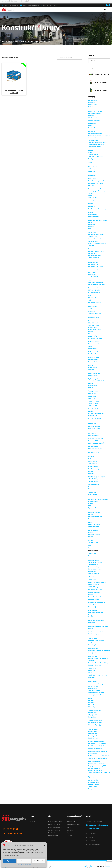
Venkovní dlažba (93, 140)
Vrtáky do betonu (94, 401)
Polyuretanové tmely (95, 569)
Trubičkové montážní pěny (97, 617)
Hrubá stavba (92, 179)
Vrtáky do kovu (93, 405)
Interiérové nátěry (94, 318)
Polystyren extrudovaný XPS (97, 766)
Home (3, 41)
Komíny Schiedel (94, 217)
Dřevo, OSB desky (94, 167)
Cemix (90, 222)
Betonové (91, 471)
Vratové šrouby (93, 542)
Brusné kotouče (93, 360)
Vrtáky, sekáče (93, 397)
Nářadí (90, 321)
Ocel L (90, 296)
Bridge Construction (54, 836)
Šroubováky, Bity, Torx (95, 338)
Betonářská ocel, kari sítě (96, 181)
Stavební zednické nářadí (96, 381)
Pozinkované (92, 556)
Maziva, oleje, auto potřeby (97, 603)
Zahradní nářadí (93, 409)
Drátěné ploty (92, 128)
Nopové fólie (92, 311)
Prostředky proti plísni (95, 589)
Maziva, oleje (92, 607)
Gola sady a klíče (94, 325)
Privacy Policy (21, 865)
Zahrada (91, 150)
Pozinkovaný (92, 274)
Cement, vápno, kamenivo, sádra (98, 191)
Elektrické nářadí (94, 342)
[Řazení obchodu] (70, 57)
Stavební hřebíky (94, 527)
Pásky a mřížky (93, 688)
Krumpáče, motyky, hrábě (96, 413)
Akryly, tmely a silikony (95, 563)
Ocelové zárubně (94, 784)
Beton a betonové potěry (96, 235)
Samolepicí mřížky (94, 690)
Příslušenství (92, 571)
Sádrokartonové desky (95, 710)
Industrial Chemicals (54, 833)
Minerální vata (93, 754)
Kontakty (32, 822)
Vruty (36, 41)
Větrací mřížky (93, 492)
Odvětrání (91, 457)
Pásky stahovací (93, 375)
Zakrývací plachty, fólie (96, 157)
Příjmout (9, 861)
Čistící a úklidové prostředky (97, 583)
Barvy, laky (92, 103)
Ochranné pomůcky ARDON (97, 439)
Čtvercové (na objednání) (96, 282)
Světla (90, 346)
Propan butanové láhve (95, 134)
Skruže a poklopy (94, 485)
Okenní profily (93, 734)
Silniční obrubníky (94, 118)
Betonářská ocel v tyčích (96, 183)
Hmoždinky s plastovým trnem (98, 746)
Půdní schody (93, 656)
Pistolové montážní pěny (96, 613)
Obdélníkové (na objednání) (97, 284)
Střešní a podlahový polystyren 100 (99, 773)
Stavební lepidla (93, 241)
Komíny (91, 212)
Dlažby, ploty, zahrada (95, 111)
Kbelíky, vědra (93, 385)
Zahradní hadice (93, 155)
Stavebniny (70, 830)
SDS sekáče (92, 399)
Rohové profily (93, 736)
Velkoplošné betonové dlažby (97, 142)
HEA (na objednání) (94, 290)
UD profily (91, 705)
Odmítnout (24, 861)
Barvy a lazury (93, 100)
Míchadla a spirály (94, 344)
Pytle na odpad (93, 379)
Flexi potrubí (92, 489)
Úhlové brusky (93, 348)
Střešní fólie (92, 669)
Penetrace (92, 623)
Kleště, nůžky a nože (95, 330)
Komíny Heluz (93, 215)
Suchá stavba (92, 682)
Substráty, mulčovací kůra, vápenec (99, 136)
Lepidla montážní (94, 599)
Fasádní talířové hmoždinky (97, 742)
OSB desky (92, 169)
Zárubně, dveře (93, 780)
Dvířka (90, 459)
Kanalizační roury (94, 469)
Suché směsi (92, 232)
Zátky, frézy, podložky (95, 748)
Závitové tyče (92, 554)
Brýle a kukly (92, 433)
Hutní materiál (71, 822)
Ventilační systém (94, 487)
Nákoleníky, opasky (94, 429)
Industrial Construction (55, 824)
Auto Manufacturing (54, 830)
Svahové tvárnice (94, 138)
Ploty (90, 126)
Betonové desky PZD (95, 189)
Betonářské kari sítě (94, 302)
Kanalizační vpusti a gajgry (97, 477)
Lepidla (91, 595)
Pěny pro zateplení (94, 762)
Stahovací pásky (93, 546)
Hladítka (91, 383)
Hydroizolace (93, 307)
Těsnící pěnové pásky (95, 695)
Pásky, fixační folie (94, 373)
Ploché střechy (93, 648)
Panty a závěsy (93, 789)
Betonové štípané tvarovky (96, 251)
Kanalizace (92, 207)
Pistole (91, 388)
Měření (91, 365)
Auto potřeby (92, 605)
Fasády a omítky (93, 501)
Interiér (91, 503)
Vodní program (93, 391)
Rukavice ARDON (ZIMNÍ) (96, 443)
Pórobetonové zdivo (95, 256)
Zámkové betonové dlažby (96, 145)
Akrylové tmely (93, 565)
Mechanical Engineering (55, 827)
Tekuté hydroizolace (95, 313)
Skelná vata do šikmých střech (98, 758)
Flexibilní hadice (93, 467)
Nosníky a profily (94, 288)
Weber (90, 229)
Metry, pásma (92, 368)
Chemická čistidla (94, 585)
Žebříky (91, 159)
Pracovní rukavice (94, 452)
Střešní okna (92, 673)
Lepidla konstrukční (94, 597)
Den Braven (92, 225)
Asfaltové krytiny (94, 643)
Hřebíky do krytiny (94, 524)
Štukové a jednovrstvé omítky (97, 243)
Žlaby (90, 162)
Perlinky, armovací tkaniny (96, 764)
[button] (44, 845)
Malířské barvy (93, 107)
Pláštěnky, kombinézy (95, 449)
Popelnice (92, 131)
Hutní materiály (93, 262)
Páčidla (91, 332)
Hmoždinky (92, 514)
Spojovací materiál (27, 41)
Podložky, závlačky (94, 535)
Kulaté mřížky (93, 495)
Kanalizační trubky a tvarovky (97, 209)
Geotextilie (92, 201)
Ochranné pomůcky (94, 427)
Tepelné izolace (93, 729)
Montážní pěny (93, 610)
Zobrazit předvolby (38, 861)
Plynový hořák (93, 336)
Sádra (90, 195)
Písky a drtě (92, 124)
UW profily (92, 707)
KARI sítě (91, 185)
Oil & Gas (70, 836)
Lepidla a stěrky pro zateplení (98, 752)
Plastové (91, 473)
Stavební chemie (94, 560)
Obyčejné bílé (93, 715)
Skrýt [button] (28, 1)
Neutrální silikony (94, 567)
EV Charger (92, 176)
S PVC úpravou (93, 277)
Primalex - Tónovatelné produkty (98, 499)
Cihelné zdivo (93, 253)
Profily (90, 698)
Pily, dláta (91, 334)
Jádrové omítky (93, 237)
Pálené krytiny (93, 645)
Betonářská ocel (93, 264)
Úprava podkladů (93, 508)
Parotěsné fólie (93, 686)
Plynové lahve (71, 833)
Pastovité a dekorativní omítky (98, 220)
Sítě (90, 300)
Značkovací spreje (94, 634)
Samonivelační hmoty (95, 239)
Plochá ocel (92, 298)
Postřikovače (92, 393)
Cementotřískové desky (96, 684)
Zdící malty (92, 245)
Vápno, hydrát (93, 198)
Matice (90, 532)
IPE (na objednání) (94, 292)
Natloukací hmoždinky (95, 517)
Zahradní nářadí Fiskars (96, 419)
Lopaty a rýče (93, 415)
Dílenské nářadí (93, 323)
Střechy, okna (93, 638)
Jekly (90, 280)
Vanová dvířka (93, 463)
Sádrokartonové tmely (95, 721)
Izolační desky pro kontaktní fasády (99, 756)
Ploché (91, 537)
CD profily (91, 700)
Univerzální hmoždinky (95, 519)
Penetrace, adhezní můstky (97, 620)
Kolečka (91, 411)
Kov (89, 506)
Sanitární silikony (94, 573)
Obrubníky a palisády (95, 114)
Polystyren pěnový (94, 768)
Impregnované (93, 713)
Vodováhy (91, 370)
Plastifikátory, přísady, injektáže (98, 626)
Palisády (91, 116)
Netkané (91, 203)
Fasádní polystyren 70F (96, 770)
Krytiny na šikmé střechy (96, 641)
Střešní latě (92, 171)
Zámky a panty (93, 787)
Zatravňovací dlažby (94, 147)
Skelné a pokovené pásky (96, 693)
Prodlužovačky (93, 354)
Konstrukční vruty (94, 550)
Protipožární (92, 615)
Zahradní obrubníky (94, 120)
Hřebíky (91, 522)
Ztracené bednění (94, 258)
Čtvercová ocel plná (94, 270)
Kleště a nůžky (93, 327)
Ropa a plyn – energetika (55, 822)
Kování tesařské (93, 530)
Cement (91, 193)
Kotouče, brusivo (94, 357)
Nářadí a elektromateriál (74, 824)
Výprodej (91, 777)
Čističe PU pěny (93, 587)
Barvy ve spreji (93, 105)
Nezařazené (92, 423)
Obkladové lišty (93, 479)
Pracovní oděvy (93, 447)
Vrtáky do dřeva (93, 403)
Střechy (69, 827)
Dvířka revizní (93, 461)
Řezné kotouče (93, 362)
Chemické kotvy (93, 577)
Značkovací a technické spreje (98, 632)
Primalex (91, 227)
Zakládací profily (93, 738)
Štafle (90, 152)
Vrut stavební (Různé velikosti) (14, 92)
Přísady (91, 628)
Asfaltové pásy (93, 309)
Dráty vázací (92, 272)
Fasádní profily (93, 732)
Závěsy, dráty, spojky (95, 725)
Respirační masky (94, 435)
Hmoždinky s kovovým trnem (97, 744)
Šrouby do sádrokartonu (96, 723)
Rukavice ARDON (94, 441)
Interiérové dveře (94, 782)
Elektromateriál (93, 352)
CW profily (92, 703)
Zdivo (90, 249)
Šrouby (91, 540)
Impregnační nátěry (94, 593)
